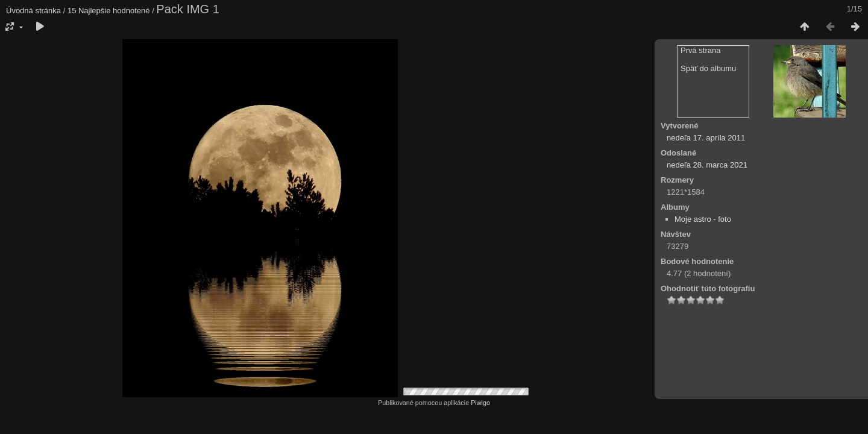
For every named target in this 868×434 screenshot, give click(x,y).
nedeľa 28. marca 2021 (707, 165)
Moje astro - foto (703, 219)
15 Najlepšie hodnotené (109, 11)
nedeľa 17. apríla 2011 (706, 138)
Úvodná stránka (33, 11)
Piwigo (480, 403)
